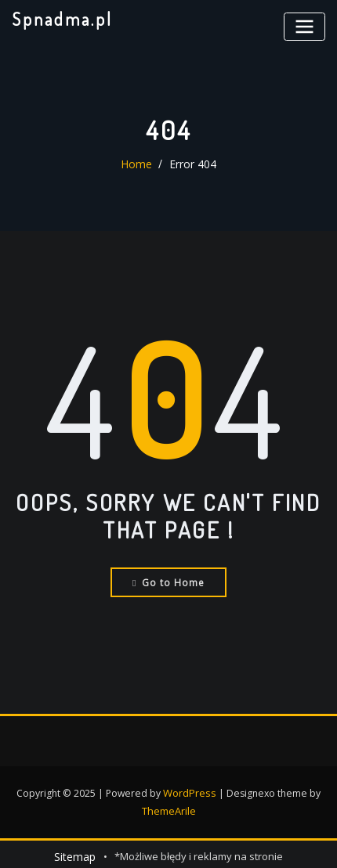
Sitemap (74, 852)
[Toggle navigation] (306, 25)
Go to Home (169, 581)
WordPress (190, 791)
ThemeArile (168, 807)
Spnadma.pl (59, 18)
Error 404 (191, 164)
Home (139, 164)
